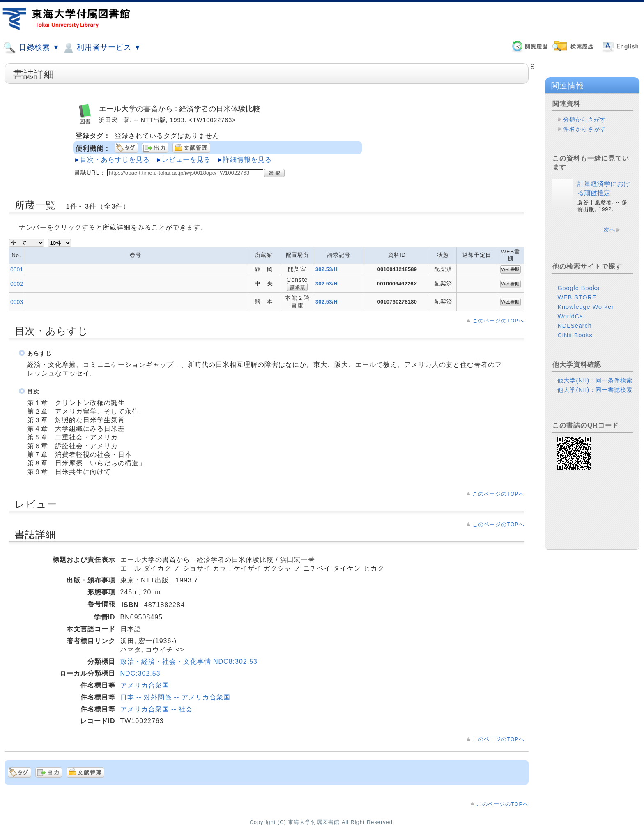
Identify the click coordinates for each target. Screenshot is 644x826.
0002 (17, 284)
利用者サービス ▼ (102, 48)
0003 (17, 302)
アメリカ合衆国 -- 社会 (157, 709)
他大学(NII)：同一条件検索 (595, 380)
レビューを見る (186, 160)
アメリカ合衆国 (145, 685)
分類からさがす (585, 120)
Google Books (578, 288)
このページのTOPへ (498, 321)
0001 (17, 269)
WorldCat (571, 316)
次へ (609, 230)
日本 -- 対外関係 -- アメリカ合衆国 (175, 697)
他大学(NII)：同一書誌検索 (595, 390)
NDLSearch (574, 326)
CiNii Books (575, 335)
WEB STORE (577, 297)
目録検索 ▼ (32, 48)
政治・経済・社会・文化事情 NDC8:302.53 (189, 661)
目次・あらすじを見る (115, 160)
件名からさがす (585, 129)
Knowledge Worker (585, 307)
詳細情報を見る (247, 160)
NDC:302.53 (140, 673)
